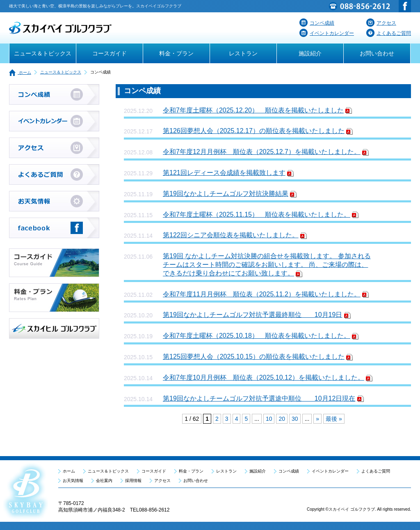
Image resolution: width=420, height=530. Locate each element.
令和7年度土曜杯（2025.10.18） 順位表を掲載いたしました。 (257, 336)
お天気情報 (73, 481)
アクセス (381, 23)
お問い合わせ (377, 53)
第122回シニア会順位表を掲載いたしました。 (231, 235)
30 (295, 419)
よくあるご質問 (389, 33)
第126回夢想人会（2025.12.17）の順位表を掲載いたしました (254, 131)
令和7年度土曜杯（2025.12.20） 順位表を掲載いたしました (253, 110)
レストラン (243, 53)
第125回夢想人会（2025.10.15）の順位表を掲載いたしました (254, 357)
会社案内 (104, 481)
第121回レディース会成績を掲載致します (224, 173)
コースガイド (110, 53)
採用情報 (133, 481)
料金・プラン (176, 53)
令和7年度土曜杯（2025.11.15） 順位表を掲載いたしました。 (257, 215)
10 (269, 419)
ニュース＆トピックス (43, 53)
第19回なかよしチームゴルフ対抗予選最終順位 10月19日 (252, 315)
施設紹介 (310, 53)
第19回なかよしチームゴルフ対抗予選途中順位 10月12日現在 (259, 398)
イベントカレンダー (327, 33)
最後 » (334, 419)
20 (282, 419)
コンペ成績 (317, 23)
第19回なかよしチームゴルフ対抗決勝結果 (226, 194)
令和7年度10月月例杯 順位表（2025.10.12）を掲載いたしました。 (264, 377)
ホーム (20, 72)
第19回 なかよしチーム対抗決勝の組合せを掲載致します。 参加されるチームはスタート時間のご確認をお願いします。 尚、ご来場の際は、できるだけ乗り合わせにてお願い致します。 (267, 265)
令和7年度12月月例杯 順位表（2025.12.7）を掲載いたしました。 (262, 152)
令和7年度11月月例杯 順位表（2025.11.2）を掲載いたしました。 (262, 294)
